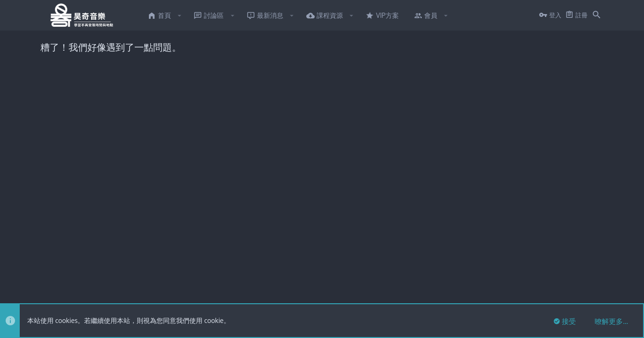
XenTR (88, 263)
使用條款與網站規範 (496, 292)
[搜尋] (597, 15)
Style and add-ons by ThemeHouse (246, 255)
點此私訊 (411, 102)
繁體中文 (79, 292)
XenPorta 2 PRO (62, 272)
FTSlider (52, 263)
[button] (180, 15)
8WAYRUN (154, 272)
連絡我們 (451, 292)
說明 (572, 292)
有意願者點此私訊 (342, 134)
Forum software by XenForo (117, 255)
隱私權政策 (545, 292)
